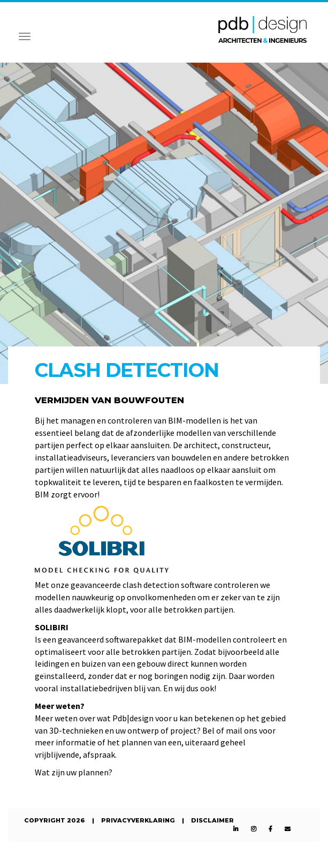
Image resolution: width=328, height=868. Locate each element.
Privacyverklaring (138, 820)
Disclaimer (212, 820)
